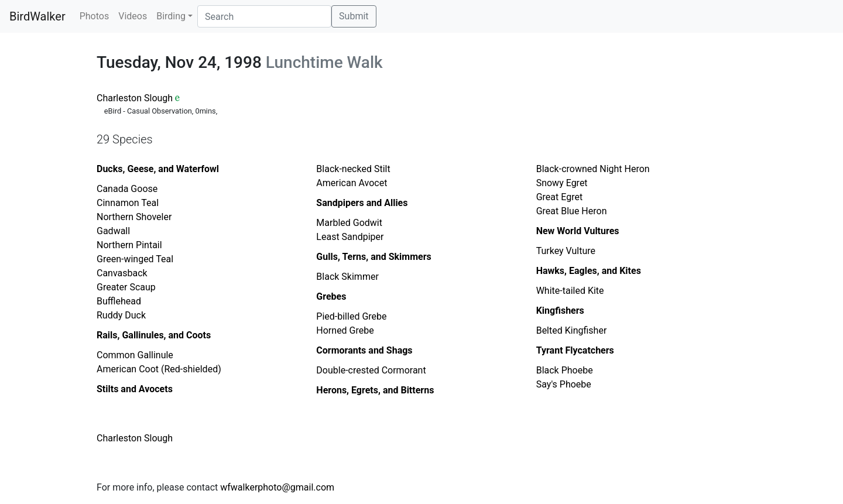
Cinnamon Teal (128, 203)
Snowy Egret (562, 183)
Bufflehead (119, 301)
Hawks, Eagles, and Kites (589, 271)
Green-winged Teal (135, 259)
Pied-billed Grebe (351, 316)
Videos (133, 16)
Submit (354, 16)
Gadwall (113, 231)
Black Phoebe (565, 370)
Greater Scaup (126, 287)
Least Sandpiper (350, 237)
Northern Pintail (129, 245)
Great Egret (559, 197)
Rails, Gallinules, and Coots (154, 335)
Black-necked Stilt (353, 169)
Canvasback (122, 273)
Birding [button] (171, 16)
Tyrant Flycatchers (575, 350)
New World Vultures (578, 231)
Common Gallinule (135, 355)
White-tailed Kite (570, 291)
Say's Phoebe (564, 384)
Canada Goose (127, 189)
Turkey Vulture (566, 251)
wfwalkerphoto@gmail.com (277, 487)
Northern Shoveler (134, 217)
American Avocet (352, 183)
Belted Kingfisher (572, 330)
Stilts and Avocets (135, 389)
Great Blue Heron (572, 211)
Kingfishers (560, 311)
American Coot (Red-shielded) (159, 369)
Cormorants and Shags (364, 350)
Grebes (331, 296)
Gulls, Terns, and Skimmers (373, 257)
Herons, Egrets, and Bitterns (375, 390)
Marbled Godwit (349, 223)
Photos (95, 16)
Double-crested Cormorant (371, 370)
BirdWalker (37, 16)
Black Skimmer (347, 277)
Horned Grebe (345, 330)
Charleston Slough (135, 98)
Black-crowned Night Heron (593, 169)
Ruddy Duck (121, 315)
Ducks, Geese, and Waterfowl (158, 169)
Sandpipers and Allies (362, 203)
